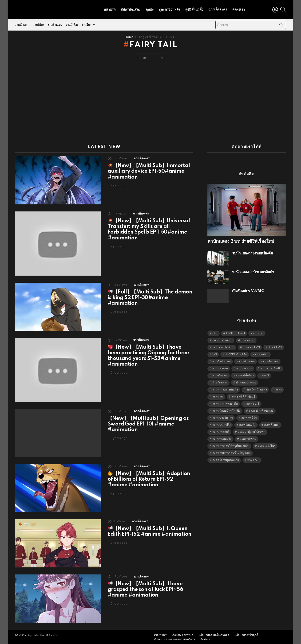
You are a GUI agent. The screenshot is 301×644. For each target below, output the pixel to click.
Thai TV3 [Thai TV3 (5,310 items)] (275, 346)
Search (281, 25)
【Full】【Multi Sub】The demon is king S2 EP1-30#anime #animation (150, 297)
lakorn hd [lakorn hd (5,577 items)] (248, 339)
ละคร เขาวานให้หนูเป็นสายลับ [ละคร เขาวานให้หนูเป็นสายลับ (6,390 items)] (231, 445)
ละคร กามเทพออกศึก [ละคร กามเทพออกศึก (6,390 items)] (225, 403)
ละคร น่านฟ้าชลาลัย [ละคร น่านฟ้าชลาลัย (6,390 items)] (261, 410)
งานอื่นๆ (86, 25)
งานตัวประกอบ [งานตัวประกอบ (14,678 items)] (222, 360)
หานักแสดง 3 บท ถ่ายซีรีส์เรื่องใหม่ (241, 240)
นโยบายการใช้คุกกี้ (246, 634)
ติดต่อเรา (239, 9)
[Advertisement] (150, 98)
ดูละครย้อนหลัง (169, 9)
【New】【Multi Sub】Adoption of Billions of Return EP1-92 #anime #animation (149, 478)
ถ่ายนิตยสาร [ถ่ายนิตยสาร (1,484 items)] (220, 381)
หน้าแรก (109, 9)
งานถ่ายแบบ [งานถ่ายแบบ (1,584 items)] (247, 360)
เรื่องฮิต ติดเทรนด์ (183, 634)
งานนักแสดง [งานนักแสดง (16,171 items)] (271, 360)
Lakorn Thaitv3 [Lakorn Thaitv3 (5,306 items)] (223, 346)
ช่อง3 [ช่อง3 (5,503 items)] (266, 374)
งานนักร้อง (72, 24)
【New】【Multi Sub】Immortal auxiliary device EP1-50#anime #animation (149, 170)
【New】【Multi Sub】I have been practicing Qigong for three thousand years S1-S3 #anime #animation (148, 355)
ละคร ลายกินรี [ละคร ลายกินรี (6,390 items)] (221, 431)
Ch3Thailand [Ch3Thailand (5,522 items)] (235, 332)
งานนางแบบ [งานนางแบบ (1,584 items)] (220, 367)
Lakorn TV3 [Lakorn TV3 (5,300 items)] (251, 346)
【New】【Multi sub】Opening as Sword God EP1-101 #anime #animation (148, 423)
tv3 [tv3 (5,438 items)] (215, 353)
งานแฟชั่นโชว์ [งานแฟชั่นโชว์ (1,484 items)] (245, 374)
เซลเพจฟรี (160, 634)
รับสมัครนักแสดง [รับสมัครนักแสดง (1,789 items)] (257, 388)
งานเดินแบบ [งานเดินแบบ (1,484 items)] (220, 374)
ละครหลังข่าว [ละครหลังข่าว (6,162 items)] (248, 438)
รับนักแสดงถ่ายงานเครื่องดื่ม (253, 252)
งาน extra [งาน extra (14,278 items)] (262, 353)
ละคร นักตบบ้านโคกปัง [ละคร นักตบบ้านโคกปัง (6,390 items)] (226, 410)
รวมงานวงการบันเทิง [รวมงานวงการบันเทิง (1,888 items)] (225, 388)
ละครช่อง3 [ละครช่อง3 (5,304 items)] (253, 403)
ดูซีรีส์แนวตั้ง (194, 9)
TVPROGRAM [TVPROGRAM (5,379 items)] (236, 353)
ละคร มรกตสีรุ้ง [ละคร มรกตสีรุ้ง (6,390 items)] (222, 424)
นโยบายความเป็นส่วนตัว (214, 634)
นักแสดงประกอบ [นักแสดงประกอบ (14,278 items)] (246, 381)
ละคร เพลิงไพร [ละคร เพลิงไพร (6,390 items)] (267, 445)
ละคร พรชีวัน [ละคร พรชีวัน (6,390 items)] (249, 417)
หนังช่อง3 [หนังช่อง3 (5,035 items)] (253, 459)
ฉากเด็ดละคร (218, 9)
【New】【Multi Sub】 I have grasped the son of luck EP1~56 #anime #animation (145, 588)
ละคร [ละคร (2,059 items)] (279, 388)
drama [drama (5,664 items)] (258, 332)
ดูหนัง (149, 9)
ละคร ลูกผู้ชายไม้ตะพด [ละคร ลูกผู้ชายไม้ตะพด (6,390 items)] (251, 431)
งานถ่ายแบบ (55, 24)
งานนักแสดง (22, 24)
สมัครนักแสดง (130, 9)
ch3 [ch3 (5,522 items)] (215, 332)
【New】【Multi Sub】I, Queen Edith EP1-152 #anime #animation (149, 530)
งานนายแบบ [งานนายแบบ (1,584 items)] (244, 367)
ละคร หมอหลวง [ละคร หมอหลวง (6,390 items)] (222, 438)
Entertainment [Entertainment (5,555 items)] (222, 339)
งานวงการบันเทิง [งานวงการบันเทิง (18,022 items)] (271, 367)
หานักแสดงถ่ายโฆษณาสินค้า (253, 271)
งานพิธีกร (39, 24)
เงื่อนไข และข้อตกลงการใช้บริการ (174, 638)
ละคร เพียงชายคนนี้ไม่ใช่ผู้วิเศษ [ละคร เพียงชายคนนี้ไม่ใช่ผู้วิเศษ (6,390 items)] (232, 452)
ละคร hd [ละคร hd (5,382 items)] (218, 396)
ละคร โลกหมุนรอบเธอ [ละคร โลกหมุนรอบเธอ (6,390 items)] (226, 459)
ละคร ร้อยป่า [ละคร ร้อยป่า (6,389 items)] (272, 424)
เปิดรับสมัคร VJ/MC (248, 290)
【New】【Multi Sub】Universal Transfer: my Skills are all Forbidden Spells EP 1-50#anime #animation (149, 228)
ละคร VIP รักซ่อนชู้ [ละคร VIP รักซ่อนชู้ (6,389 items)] (244, 396)
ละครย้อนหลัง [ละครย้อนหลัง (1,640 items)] (247, 424)
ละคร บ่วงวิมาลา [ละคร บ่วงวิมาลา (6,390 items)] (223, 417)
